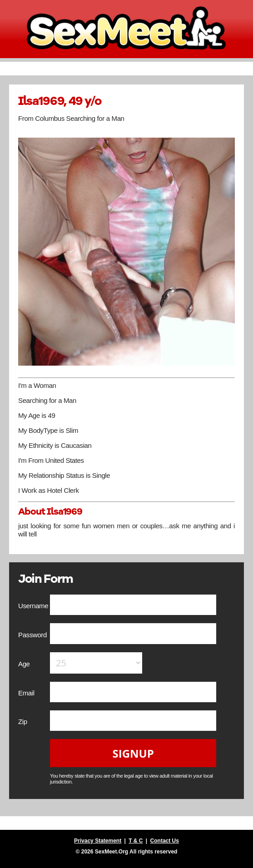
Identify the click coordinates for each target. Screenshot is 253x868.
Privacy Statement (98, 841)
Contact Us (165, 841)
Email (27, 693)
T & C (136, 841)
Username (34, 606)
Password (33, 635)
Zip (24, 722)
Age (25, 664)
